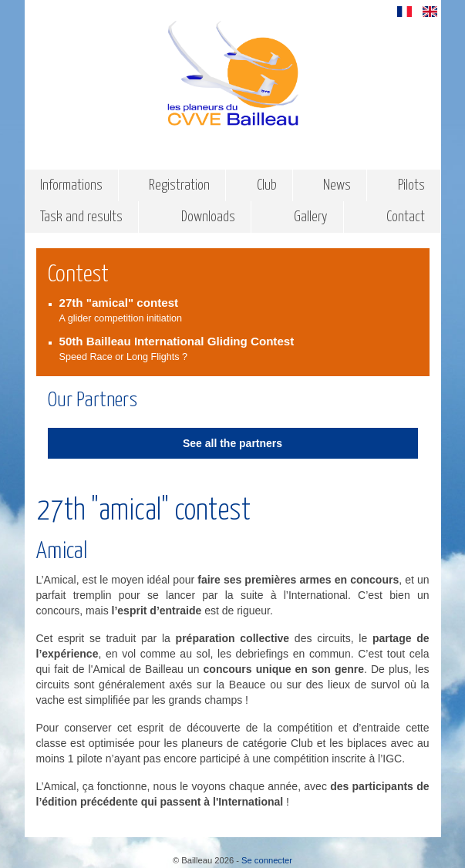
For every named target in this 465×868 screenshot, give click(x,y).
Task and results (81, 217)
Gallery (311, 217)
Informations (71, 185)
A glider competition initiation (239, 310)
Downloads (208, 217)
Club (267, 185)
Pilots (411, 185)
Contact (406, 217)
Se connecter (267, 860)
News (337, 185)
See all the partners (232, 443)
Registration (179, 185)
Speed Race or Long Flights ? (239, 348)
